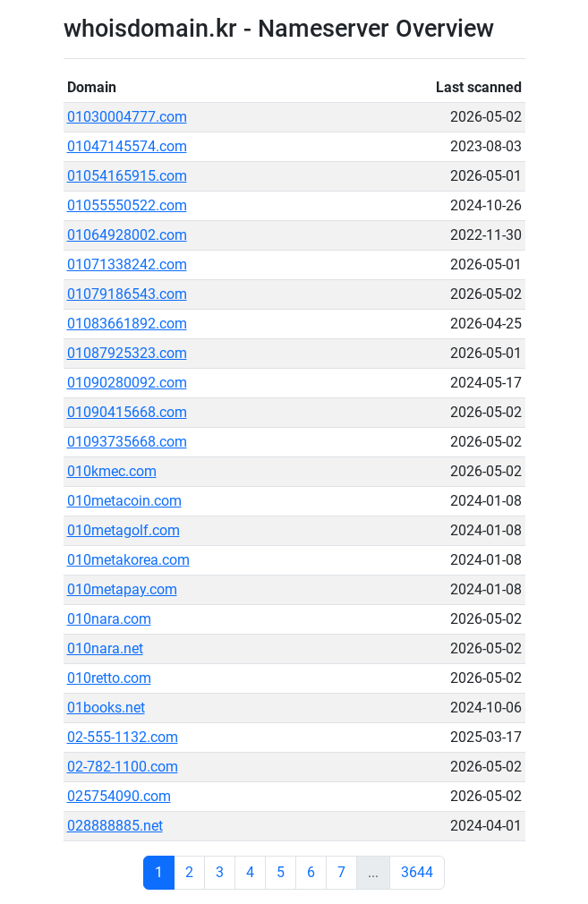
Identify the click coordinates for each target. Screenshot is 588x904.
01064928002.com (127, 235)
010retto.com (109, 678)
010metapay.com (122, 589)
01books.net (106, 708)
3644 (417, 872)
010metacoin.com (124, 501)
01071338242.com (127, 264)
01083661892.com (127, 324)
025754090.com (119, 796)
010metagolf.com (124, 530)
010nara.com (109, 619)
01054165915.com (127, 176)
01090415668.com (127, 412)
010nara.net (105, 648)
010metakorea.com (128, 560)
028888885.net (115, 826)
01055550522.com (127, 205)
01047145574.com (127, 146)
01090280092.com (127, 383)
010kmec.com (112, 471)
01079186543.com (127, 294)
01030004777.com (127, 117)
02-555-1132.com (123, 737)
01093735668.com (127, 442)
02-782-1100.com (123, 767)
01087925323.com (127, 353)
